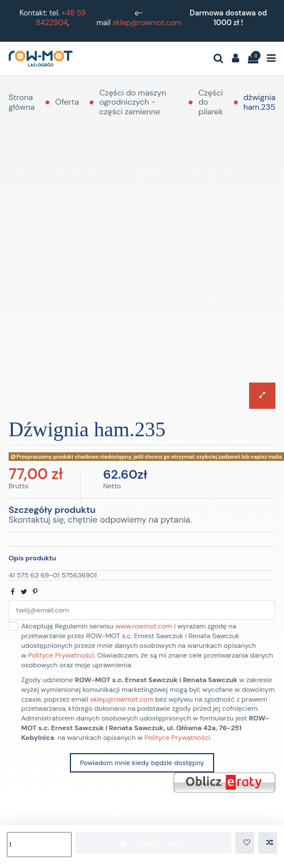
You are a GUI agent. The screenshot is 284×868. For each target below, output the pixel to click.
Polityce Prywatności (61, 655)
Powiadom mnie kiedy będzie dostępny (142, 763)
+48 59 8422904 (61, 18)
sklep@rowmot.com (147, 23)
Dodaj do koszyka (153, 843)
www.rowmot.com (143, 626)
